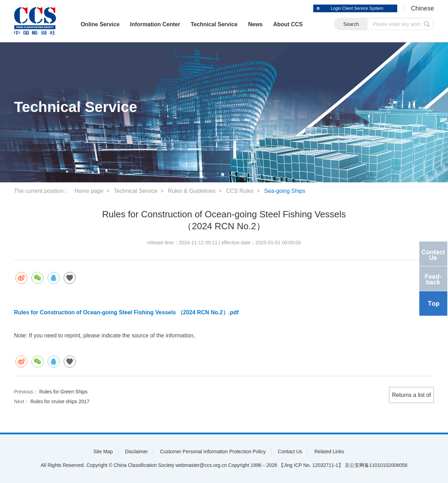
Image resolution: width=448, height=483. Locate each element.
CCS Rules (240, 191)
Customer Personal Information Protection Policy (213, 451)
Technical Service (214, 24)
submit (427, 24)
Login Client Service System (357, 8)
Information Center (155, 24)
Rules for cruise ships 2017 (60, 401)
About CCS (288, 24)
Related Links (329, 451)
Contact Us (290, 451)
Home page (89, 191)
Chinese (422, 8)
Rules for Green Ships (63, 392)
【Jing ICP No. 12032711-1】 (311, 465)
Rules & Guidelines (192, 191)
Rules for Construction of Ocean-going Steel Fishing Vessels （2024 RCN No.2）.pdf (126, 312)
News (255, 24)
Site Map (103, 451)
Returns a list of (411, 395)
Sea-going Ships (285, 191)
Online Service (100, 24)
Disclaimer (136, 451)
